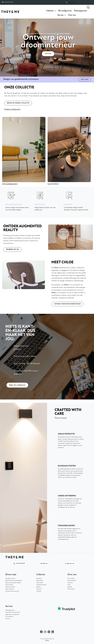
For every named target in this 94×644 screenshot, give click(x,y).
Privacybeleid (9, 617)
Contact (8, 619)
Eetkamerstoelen (41, 585)
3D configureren (65, 11)
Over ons (72, 15)
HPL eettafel (9, 585)
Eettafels (39, 578)
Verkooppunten (80, 11)
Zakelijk (70, 587)
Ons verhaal (71, 578)
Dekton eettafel (10, 587)
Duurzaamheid (72, 581)
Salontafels (40, 583)
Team (69, 585)
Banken (39, 587)
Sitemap (47, 641)
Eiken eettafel (10, 589)
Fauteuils (39, 589)
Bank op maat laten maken (13, 583)
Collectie (51, 11)
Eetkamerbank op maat (12, 591)
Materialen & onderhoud (13, 612)
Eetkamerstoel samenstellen (14, 581)
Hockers (39, 591)
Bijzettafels (40, 581)
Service (62, 15)
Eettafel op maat (10, 578)
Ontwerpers (71, 589)
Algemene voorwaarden (12, 614)
